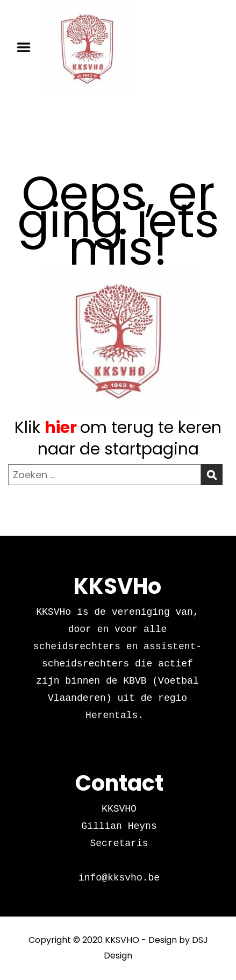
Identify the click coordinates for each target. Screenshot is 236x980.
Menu (27, 47)
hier (61, 428)
